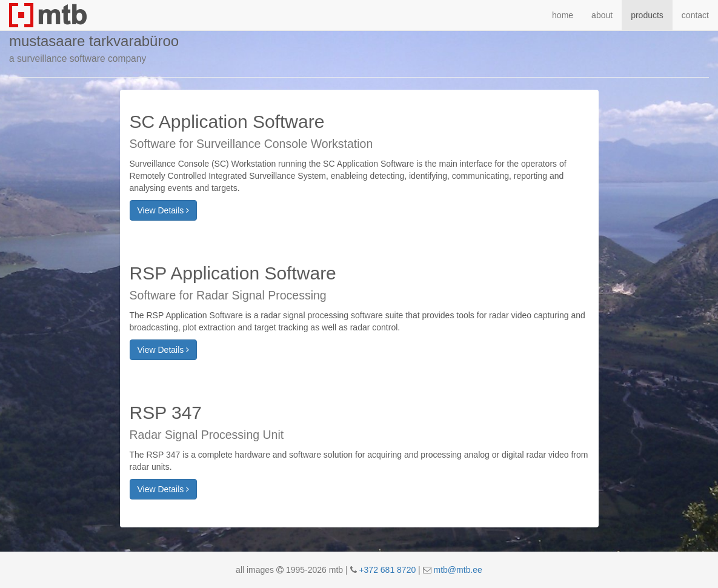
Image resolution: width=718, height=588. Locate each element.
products (647, 15)
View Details (164, 210)
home (563, 15)
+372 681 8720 (387, 570)
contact (695, 15)
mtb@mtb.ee (458, 570)
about (602, 15)
